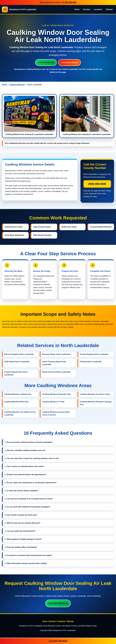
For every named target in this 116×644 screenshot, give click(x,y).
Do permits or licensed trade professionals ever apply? (29, 555)
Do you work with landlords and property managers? (29, 507)
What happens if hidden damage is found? (24, 539)
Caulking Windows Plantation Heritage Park (96, 403)
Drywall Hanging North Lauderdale (94, 354)
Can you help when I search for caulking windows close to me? (33, 458)
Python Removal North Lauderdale (56, 372)
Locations (98, 9)
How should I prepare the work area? (22, 515)
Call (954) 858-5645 (46, 62)
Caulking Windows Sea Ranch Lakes (95, 394)
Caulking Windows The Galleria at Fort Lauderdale (20, 413)
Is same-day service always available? (23, 491)
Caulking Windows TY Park (53, 402)
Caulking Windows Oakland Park (18, 394)
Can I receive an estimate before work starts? (25, 466)
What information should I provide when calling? (27, 563)
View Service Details (69, 62)
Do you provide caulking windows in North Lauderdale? (30, 442)
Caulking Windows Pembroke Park (56, 394)
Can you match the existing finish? (21, 531)
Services (87, 9)
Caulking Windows (17, 85)
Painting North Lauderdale (91, 362)
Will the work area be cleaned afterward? (24, 523)
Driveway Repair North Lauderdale (56, 354)
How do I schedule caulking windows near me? (26, 450)
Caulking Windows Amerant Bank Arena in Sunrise (56, 413)
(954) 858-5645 (70, 2)
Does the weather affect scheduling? (22, 547)
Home (77, 9)
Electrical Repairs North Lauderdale (19, 354)
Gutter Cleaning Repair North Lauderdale (54, 363)
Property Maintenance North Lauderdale (16, 373)
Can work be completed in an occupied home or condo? (30, 499)
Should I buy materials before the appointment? (26, 475)
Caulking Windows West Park (16, 402)
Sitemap (109, 9)
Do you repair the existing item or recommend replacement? (32, 483)
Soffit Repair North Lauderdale (17, 362)
